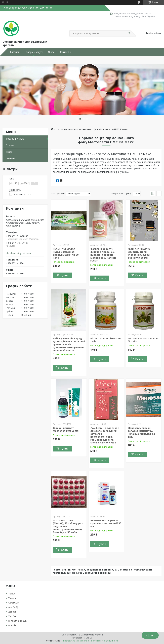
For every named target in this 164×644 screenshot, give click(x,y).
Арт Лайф (13, 607)
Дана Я (12, 612)
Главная (15, 52)
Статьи (10, 145)
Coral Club (14, 603)
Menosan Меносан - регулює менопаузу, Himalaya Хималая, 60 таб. (141, 432)
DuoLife (12, 625)
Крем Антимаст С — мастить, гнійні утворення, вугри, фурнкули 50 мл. (140, 253)
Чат (150, 635)
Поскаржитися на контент (76, 641)
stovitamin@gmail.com (18, 253)
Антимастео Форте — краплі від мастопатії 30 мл (106, 523)
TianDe (12, 594)
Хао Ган (12, 616)
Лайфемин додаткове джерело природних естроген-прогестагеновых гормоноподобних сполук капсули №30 (105, 435)
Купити (64, 275)
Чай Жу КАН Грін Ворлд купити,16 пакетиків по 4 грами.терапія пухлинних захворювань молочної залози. (69, 344)
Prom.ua (99, 635)
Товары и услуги (34, 52)
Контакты (65, 52)
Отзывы (10, 158)
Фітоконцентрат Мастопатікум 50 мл (66, 429)
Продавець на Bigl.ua (82, 638)
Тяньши (12, 598)
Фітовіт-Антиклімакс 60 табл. (105, 340)
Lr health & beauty (18, 621)
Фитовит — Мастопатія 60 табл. (143, 340)
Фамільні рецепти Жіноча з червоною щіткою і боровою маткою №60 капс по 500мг (103, 255)
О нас (51, 52)
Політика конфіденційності (105, 641)
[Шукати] (129, 33)
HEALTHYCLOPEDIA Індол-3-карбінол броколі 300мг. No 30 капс (66, 253)
